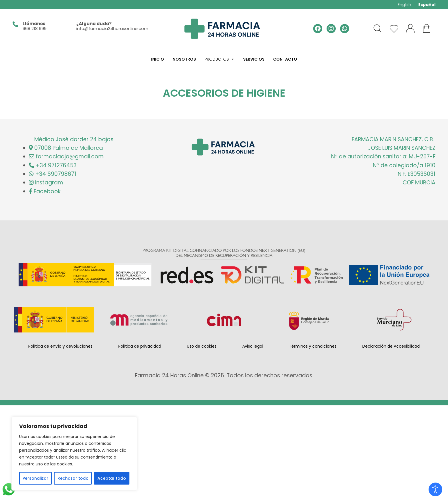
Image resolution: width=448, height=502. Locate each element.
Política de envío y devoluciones (60, 346)
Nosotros (184, 59)
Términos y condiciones (313, 346)
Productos (220, 59)
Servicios (254, 59)
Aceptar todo (112, 478)
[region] (74, 454)
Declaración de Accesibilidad (391, 346)
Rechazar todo (73, 478)
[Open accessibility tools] (435, 489)
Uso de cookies (202, 346)
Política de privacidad (140, 346)
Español (427, 5)
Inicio (158, 59)
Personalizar (35, 478)
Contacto (285, 59)
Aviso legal (253, 346)
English (404, 5)
